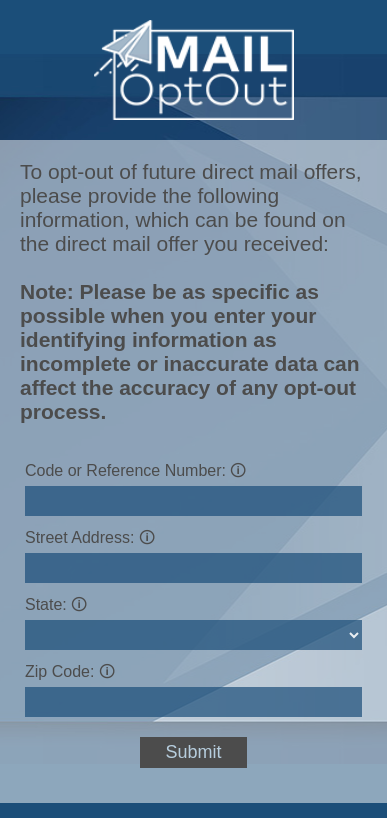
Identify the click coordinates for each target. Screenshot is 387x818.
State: (56, 604)
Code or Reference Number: (135, 470)
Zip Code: (70, 671)
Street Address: (90, 537)
